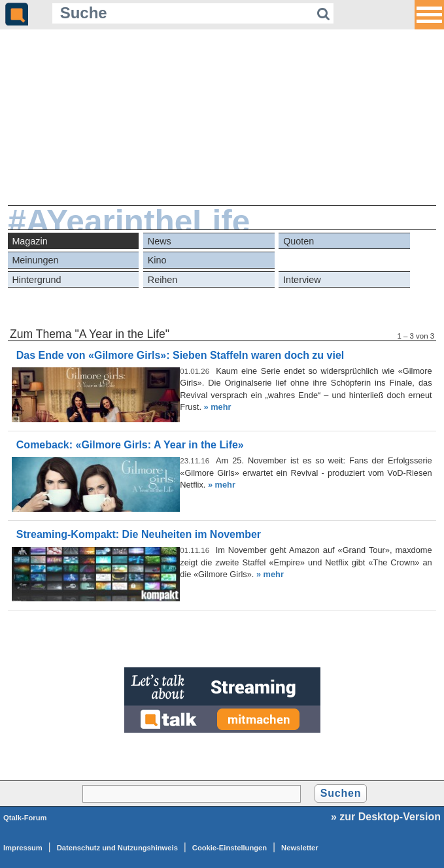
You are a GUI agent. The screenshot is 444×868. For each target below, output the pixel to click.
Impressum (23, 848)
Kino (157, 260)
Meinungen (35, 260)
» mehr (218, 407)
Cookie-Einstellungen (230, 848)
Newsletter (300, 848)
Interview (302, 280)
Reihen (163, 280)
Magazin (29, 241)
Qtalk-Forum (25, 818)
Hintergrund (36, 280)
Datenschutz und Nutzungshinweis (117, 848)
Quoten (299, 241)
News (160, 241)
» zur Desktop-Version (386, 817)
